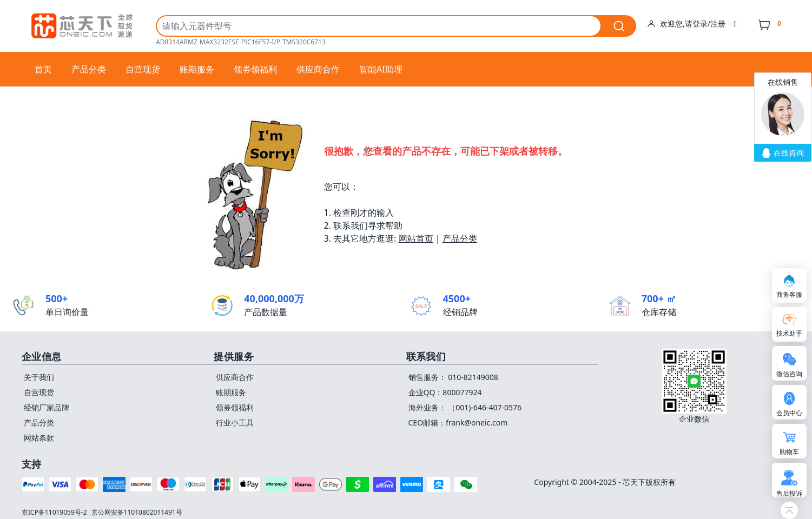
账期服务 (197, 69)
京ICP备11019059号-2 (54, 512)
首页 (43, 69)
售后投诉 (789, 493)
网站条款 (39, 438)
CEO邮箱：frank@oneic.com (458, 422)
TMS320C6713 (304, 42)
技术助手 (789, 333)
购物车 (789, 452)
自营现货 (143, 69)
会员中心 (789, 413)
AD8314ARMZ (177, 42)
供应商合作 (318, 69)
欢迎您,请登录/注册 (692, 24)
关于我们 (39, 377)
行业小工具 (235, 422)
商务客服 (789, 294)
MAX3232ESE (219, 42)
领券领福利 (255, 69)
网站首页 (416, 238)
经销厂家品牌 (47, 407)
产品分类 (89, 69)
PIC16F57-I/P (261, 42)
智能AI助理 (381, 69)
